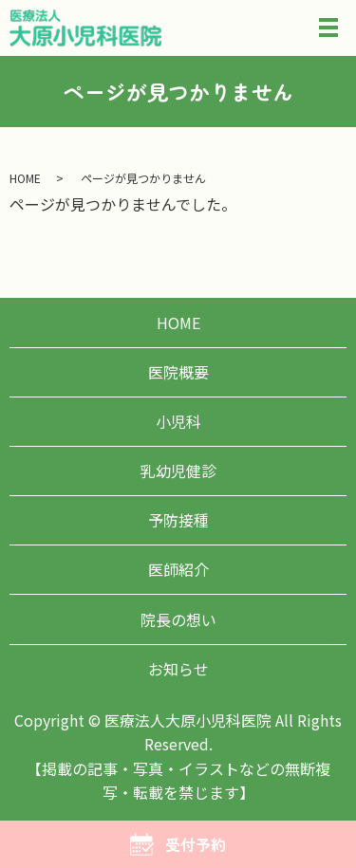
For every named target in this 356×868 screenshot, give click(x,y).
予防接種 (178, 520)
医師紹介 (178, 569)
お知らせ (178, 669)
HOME (25, 178)
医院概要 (178, 372)
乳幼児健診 (178, 471)
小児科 (178, 421)
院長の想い (178, 619)
